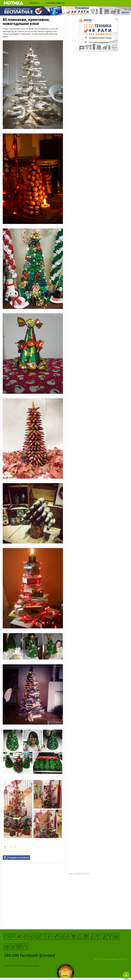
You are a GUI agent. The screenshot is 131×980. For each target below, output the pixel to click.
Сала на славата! (55, 3)
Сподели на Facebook (18, 858)
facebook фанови (40, 956)
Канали (33, 3)
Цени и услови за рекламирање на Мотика (111, 959)
